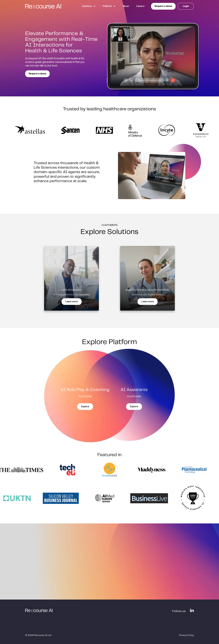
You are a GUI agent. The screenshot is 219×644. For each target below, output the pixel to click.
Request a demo (37, 74)
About (126, 6)
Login (186, 6)
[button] (87, 6)
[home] (43, 6)
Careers (140, 6)
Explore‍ (85, 409)
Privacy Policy (186, 635)
